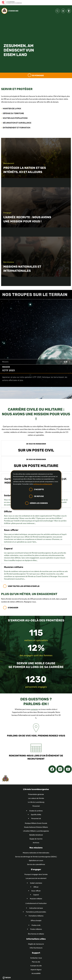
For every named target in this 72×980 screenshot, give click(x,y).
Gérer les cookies (39, 503)
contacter (34, 709)
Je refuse (39, 496)
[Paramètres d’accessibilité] (69, 11)
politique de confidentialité (43, 484)
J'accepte (39, 489)
